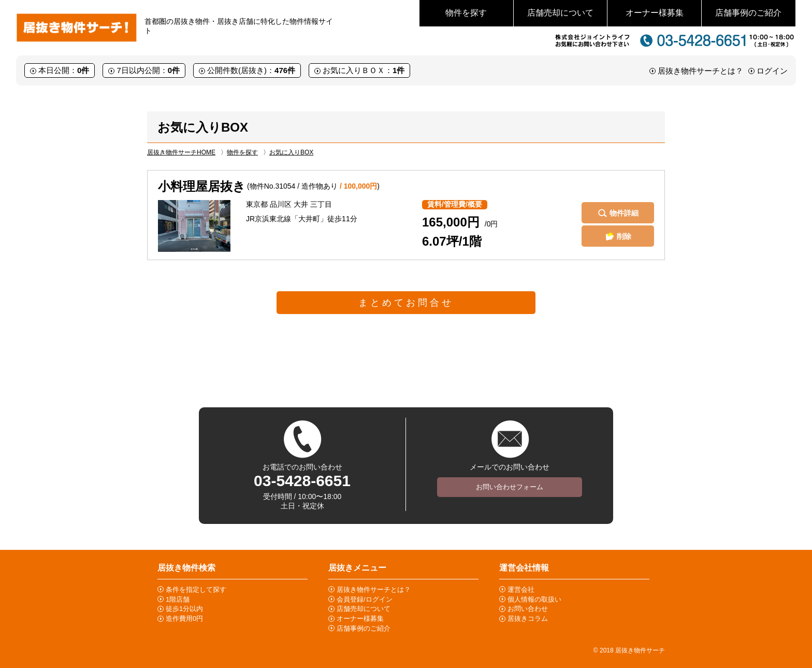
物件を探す (466, 13)
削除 (624, 236)
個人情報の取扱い (534, 599)
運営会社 (521, 589)
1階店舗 (178, 599)
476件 (285, 70)
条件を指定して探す (196, 589)
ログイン (772, 71)
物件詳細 (624, 213)
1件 (398, 70)
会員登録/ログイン (365, 599)
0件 (83, 70)
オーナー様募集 (655, 13)
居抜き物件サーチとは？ (700, 71)
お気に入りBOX (291, 152)
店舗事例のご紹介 (748, 13)
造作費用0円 (184, 619)
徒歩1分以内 (184, 609)
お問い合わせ (528, 609)
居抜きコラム (528, 619)
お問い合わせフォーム (510, 487)
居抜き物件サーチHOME (181, 152)
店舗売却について (560, 13)
